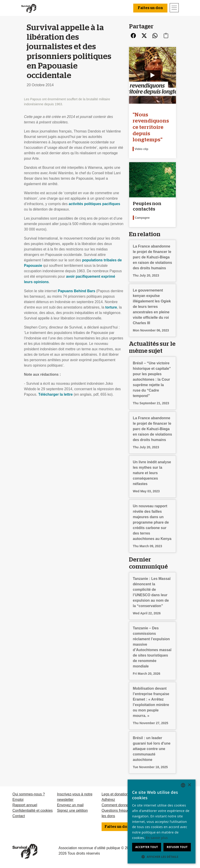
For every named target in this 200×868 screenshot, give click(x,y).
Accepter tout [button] (147, 847)
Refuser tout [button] (177, 847)
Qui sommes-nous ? (29, 794)
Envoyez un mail (70, 805)
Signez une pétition (72, 810)
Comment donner (116, 805)
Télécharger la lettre (55, 394)
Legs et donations (116, 794)
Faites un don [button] (150, 8)
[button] (162, 857)
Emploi (18, 800)
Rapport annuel (25, 805)
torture (111, 307)
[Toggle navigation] (174, 8)
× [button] (189, 785)
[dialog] (162, 821)
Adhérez (108, 800)
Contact (19, 816)
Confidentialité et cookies (33, 810)
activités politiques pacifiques (94, 204)
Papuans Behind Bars (76, 291)
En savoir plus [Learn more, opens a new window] (157, 838)
